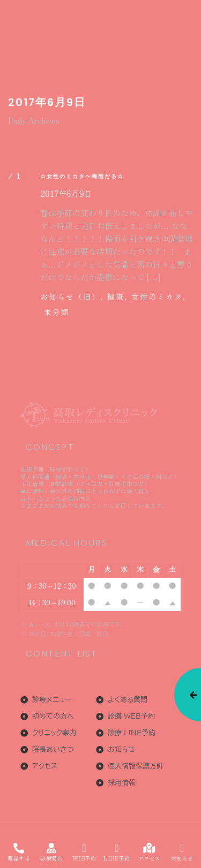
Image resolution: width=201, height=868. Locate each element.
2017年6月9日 (66, 194)
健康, (117, 296)
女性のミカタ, (159, 296)
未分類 (57, 312)
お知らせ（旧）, (72, 296)
